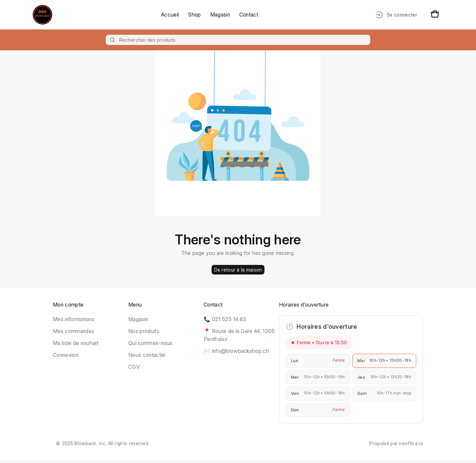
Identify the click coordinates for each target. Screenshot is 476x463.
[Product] (238, 40)
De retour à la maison (238, 270)
